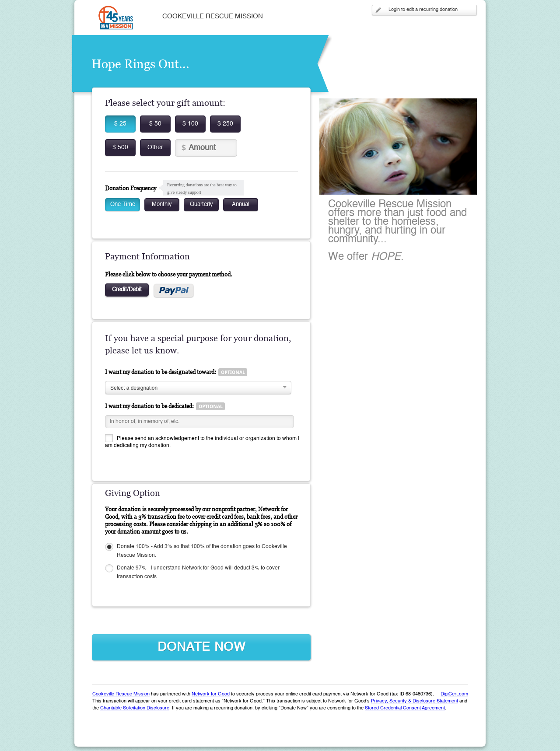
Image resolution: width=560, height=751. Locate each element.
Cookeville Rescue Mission (121, 694)
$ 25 (120, 124)
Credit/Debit (127, 290)
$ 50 (155, 124)
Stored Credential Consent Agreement (405, 708)
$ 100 (190, 124)
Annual (241, 204)
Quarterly (201, 204)
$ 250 (225, 124)
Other (155, 147)
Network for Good (211, 694)
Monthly (162, 204)
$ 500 (120, 147)
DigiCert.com (454, 694)
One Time (123, 204)
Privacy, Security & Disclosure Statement (415, 701)
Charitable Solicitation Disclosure (135, 708)
